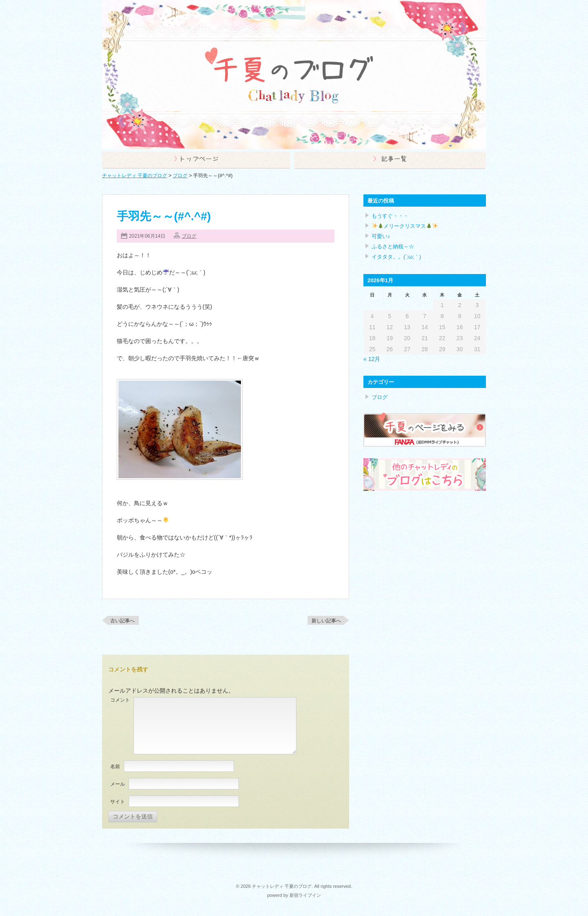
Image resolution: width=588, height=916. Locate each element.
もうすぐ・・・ (390, 216)
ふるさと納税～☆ (393, 246)
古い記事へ (122, 621)
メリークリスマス (405, 226)
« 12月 (372, 359)
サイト (118, 802)
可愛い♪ (381, 236)
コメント (120, 700)
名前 (115, 767)
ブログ (189, 236)
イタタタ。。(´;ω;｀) (396, 257)
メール (118, 784)
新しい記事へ (326, 621)
